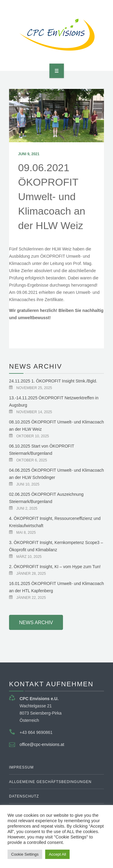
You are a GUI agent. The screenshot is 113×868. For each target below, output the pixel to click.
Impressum (21, 767)
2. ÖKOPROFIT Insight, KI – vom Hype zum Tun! (55, 567)
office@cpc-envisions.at (42, 744)
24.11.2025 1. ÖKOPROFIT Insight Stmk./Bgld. (53, 381)
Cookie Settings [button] (25, 854)
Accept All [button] (57, 854)
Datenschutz (24, 796)
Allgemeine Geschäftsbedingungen (50, 782)
